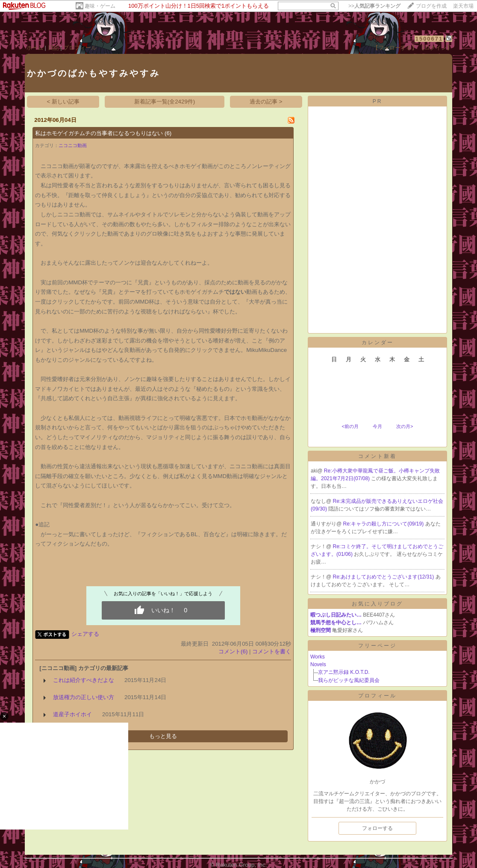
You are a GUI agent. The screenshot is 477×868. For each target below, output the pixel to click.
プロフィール (80, 48)
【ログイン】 (436, 48)
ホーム (35, 48)
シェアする (85, 634)
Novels (318, 664)
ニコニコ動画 (73, 145)
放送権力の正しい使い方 (84, 697)
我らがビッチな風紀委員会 (349, 680)
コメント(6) (233, 651)
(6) (168, 133)
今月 (377, 426)
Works (318, 657)
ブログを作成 (431, 6)
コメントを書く (272, 651)
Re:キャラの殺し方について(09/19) (384, 524)
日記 (53, 48)
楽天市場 (463, 6)
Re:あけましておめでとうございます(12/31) (384, 577)
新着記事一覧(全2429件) (165, 102)
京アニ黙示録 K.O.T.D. (344, 672)
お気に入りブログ (377, 604)
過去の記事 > (266, 102)
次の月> (405, 426)
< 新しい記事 (63, 102)
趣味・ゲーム (100, 6)
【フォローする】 (395, 48)
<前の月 (350, 426)
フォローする (377, 828)
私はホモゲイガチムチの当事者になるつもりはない (99, 133)
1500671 (429, 39)
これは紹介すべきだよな (84, 680)
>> (374, 6)
